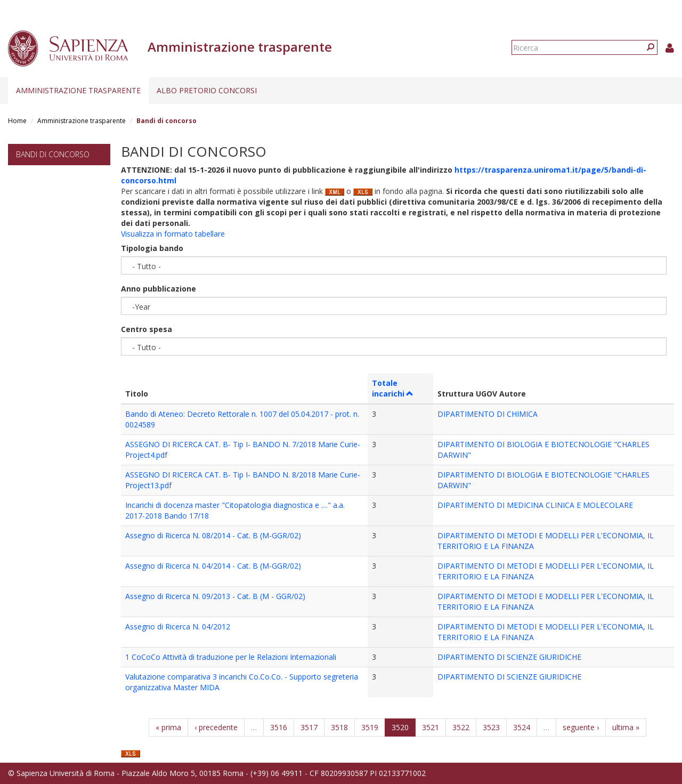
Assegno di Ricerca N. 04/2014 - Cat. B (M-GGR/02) (213, 566)
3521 (431, 727)
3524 (522, 727)
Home (17, 121)
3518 (339, 727)
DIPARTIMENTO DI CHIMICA (488, 414)
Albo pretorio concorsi (207, 90)
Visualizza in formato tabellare (173, 234)
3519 (370, 727)
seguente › (581, 727)
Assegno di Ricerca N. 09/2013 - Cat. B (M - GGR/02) (215, 596)
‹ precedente (216, 727)
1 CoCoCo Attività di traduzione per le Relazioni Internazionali (231, 657)
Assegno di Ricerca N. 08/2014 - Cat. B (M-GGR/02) (213, 535)
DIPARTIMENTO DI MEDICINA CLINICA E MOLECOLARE (535, 505)
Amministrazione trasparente (78, 90)
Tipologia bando (152, 248)
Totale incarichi (393, 388)
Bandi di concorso (53, 154)
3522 (461, 727)
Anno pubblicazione (159, 289)
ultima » (626, 727)
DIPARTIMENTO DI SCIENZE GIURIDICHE (509, 657)
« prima (168, 727)
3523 (491, 727)
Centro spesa (147, 329)
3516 (279, 727)
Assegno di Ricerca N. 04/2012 (178, 627)
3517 (309, 727)
